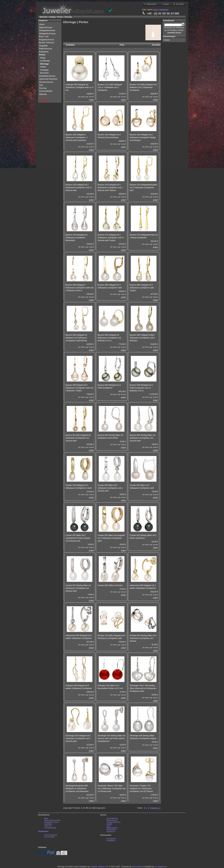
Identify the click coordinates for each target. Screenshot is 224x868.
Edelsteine (44, 52)
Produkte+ (71, 45)
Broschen (44, 73)
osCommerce (137, 867)
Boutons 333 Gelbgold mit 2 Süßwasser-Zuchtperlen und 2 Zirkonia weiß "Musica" (110, 188)
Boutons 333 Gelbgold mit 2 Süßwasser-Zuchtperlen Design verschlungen (143, 137)
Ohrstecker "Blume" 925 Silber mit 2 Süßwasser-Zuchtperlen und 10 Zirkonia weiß (112, 789)
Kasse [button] (165, 4)
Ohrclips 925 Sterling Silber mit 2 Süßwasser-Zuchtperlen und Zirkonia (143, 638)
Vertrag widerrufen (114, 822)
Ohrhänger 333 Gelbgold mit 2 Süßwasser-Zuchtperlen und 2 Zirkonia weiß (78, 738)
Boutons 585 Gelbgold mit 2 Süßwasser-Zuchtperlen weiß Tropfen (142, 288)
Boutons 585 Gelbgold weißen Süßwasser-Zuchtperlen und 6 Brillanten (142, 338)
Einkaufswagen (169, 36)
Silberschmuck (46, 27)
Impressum (111, 831)
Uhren (42, 24)
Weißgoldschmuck (48, 34)
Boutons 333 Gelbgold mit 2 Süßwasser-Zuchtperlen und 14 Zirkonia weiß (78, 188)
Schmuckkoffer (46, 91)
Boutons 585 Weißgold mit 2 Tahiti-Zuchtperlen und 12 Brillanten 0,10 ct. (141, 388)
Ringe (43, 58)
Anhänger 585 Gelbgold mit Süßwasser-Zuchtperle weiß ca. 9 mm (79, 87)
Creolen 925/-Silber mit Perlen (110, 585)
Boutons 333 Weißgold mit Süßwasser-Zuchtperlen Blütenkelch (76, 238)
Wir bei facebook (51, 835)
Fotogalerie (111, 840)
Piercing (43, 88)
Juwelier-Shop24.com (99, 867)
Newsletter (48, 824)
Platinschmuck (46, 49)
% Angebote (44, 100)
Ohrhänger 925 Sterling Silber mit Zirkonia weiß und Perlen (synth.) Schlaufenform (111, 738)
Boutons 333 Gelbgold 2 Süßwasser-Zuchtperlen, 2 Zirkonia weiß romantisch (76, 137)
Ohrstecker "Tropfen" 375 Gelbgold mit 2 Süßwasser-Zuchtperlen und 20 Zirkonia (141, 789)
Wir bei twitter (50, 837)
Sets (41, 85)
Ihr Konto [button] (178, 4)
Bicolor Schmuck (47, 43)
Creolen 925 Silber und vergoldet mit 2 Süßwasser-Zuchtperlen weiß (111, 538)
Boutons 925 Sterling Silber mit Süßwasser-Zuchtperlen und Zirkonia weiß (142, 438)
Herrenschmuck (46, 82)
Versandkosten (112, 818)
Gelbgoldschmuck (47, 30)
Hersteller (156, 45)
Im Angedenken (50, 828)
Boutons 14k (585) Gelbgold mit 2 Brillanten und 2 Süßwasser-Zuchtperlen (143, 87)
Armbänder (45, 61)
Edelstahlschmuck (47, 76)
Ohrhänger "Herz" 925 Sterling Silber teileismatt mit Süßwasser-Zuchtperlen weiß (143, 688)
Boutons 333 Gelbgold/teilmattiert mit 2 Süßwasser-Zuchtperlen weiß (143, 188)
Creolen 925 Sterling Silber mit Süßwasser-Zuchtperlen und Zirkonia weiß (78, 588)
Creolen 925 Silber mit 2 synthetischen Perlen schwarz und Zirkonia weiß (78, 538)
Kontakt (109, 824)
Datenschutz (111, 830)
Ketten (43, 67)
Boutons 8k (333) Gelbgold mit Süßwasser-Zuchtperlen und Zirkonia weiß (78, 438)
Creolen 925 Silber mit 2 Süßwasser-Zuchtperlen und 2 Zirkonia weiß (110, 488)
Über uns (48, 826)
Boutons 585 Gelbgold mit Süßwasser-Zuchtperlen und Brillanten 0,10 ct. (109, 338)
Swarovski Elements (48, 79)
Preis (122, 45)
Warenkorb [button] (150, 4)
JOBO (91, 100)
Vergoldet (44, 46)
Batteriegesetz (112, 828)
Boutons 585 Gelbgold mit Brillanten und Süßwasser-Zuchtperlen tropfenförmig (76, 338)
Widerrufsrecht (112, 820)
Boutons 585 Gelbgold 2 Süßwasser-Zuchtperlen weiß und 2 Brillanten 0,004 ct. (79, 288)
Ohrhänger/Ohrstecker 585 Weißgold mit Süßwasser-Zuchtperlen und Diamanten (77, 789)
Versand (91, 97)
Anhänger (44, 70)
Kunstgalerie (111, 839)
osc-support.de (160, 867)
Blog (46, 818)
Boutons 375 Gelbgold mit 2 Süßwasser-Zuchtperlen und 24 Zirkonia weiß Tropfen (111, 238)
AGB (108, 826)
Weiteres (43, 94)
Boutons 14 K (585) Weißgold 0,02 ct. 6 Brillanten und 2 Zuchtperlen (110, 87)
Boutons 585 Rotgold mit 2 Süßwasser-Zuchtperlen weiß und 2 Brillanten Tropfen (79, 388)
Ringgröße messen (52, 822)
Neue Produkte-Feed (52, 820)
